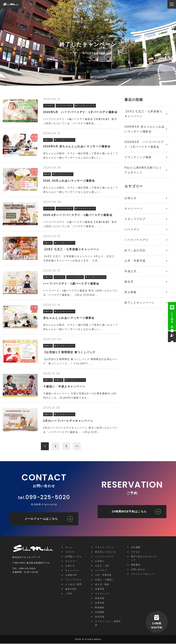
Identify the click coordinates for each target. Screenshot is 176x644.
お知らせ (130, 198)
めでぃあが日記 (135, 250)
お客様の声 (71, 575)
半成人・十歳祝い (104, 580)
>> (77, 446)
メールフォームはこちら (41, 519)
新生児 (129, 282)
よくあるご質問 (73, 585)
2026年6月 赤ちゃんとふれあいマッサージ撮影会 (145, 129)
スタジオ (70, 552)
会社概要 (136, 548)
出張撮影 (100, 612)
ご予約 (69, 594)
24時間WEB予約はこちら (129, 512)
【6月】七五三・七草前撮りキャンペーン (144, 114)
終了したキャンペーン (140, 303)
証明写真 (100, 603)
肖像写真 (100, 589)
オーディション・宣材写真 (108, 624)
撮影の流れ (71, 589)
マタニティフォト (104, 548)
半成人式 (130, 271)
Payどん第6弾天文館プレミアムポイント (143, 170)
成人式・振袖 (102, 585)
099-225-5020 (48, 497)
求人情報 (130, 292)
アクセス (136, 552)
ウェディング (102, 594)
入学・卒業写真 (135, 261)
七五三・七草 (102, 566)
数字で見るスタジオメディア (144, 559)
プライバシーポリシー (143, 574)
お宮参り (100, 562)
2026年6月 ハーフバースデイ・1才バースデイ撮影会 (144, 144)
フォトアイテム (73, 580)
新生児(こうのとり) (105, 552)
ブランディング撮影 (138, 157)
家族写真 (100, 599)
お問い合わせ (138, 570)
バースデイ (132, 229)
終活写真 (100, 617)
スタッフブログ (135, 219)
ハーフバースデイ (137, 240)
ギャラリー (71, 562)
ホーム (69, 548)
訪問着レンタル (73, 557)
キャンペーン (134, 208)
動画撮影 (100, 608)
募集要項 (136, 565)
